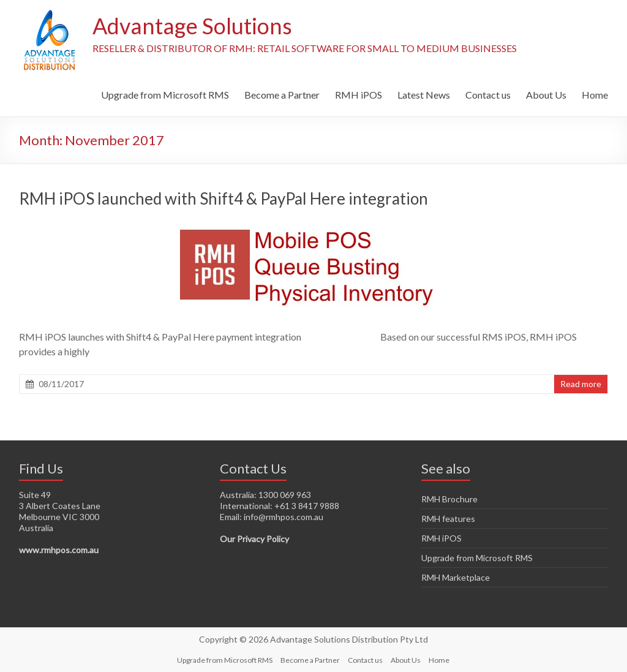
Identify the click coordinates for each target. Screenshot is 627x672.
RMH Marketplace (456, 577)
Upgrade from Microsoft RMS (165, 95)
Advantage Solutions (192, 26)
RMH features (448, 519)
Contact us (488, 95)
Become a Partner (282, 95)
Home (595, 95)
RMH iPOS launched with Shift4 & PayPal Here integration (223, 198)
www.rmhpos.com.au (59, 550)
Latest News (424, 95)
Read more (581, 384)
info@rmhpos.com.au (283, 517)
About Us (546, 95)
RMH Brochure (449, 499)
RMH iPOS (359, 95)
